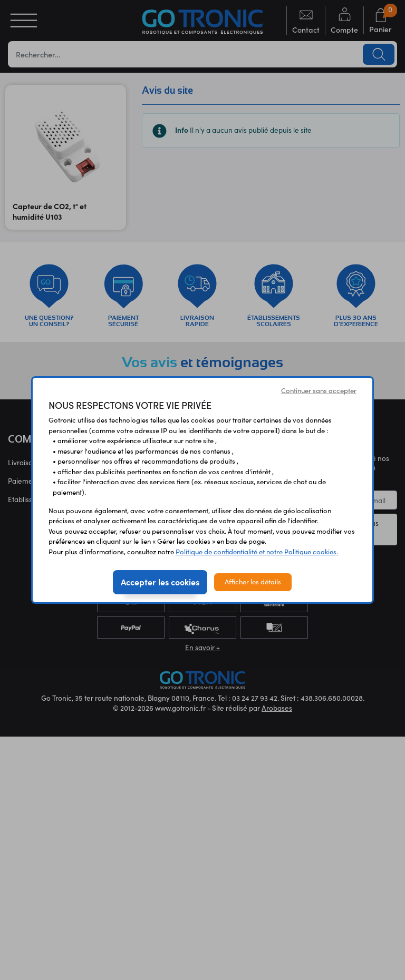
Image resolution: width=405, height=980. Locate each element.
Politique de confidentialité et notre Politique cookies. (257, 552)
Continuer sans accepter (319, 390)
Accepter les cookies (160, 582)
